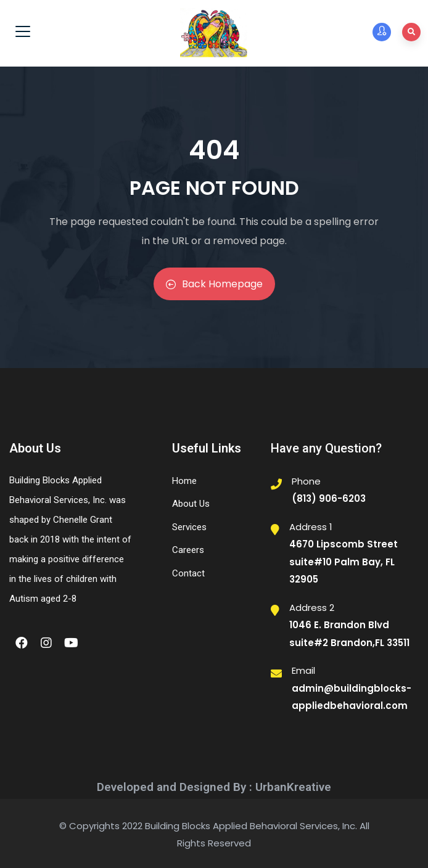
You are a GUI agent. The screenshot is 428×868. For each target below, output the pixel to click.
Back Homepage (214, 284)
